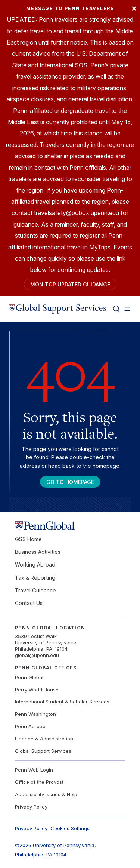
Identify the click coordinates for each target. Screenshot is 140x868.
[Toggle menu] (127, 309)
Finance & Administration (44, 739)
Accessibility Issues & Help (46, 794)
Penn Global (29, 677)
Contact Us (29, 603)
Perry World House (37, 690)
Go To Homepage (70, 482)
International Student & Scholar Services (62, 702)
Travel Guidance (35, 590)
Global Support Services (43, 751)
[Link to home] (57, 309)
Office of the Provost (39, 782)
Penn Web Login (34, 770)
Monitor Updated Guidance (70, 284)
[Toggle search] (116, 309)
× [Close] (134, 8)
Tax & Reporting (35, 578)
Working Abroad (35, 565)
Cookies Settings (70, 828)
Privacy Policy (31, 807)
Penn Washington (35, 714)
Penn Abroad (30, 726)
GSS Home (28, 539)
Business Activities (38, 552)
